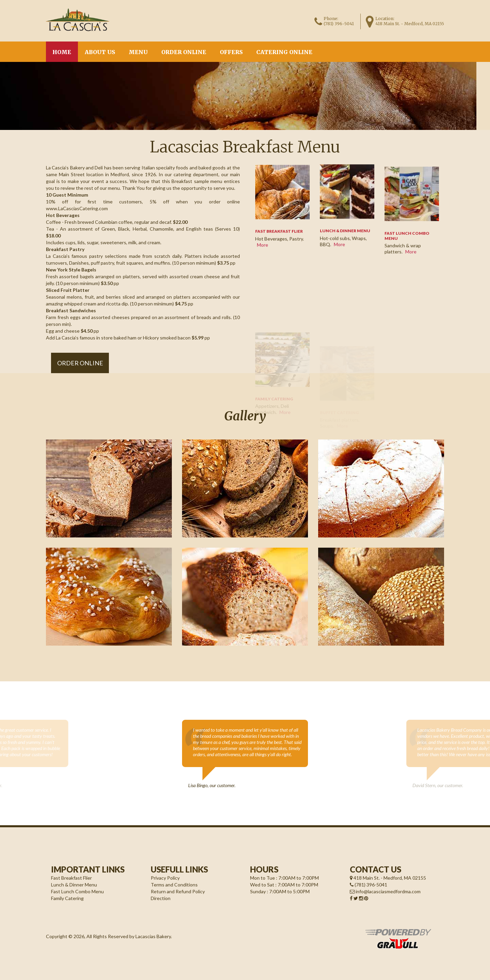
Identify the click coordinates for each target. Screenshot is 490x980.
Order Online (184, 52)
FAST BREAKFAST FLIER (279, 236)
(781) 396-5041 (339, 24)
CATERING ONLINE (284, 52)
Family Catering (67, 898)
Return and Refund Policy (178, 891)
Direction (161, 898)
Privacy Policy (165, 878)
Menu (138, 52)
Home (62, 52)
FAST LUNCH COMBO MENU (407, 243)
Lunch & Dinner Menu (345, 232)
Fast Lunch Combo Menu (77, 891)
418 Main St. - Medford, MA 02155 (388, 878)
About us (100, 52)
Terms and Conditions (174, 885)
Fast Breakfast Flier (71, 878)
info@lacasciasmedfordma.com (385, 891)
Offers (231, 52)
